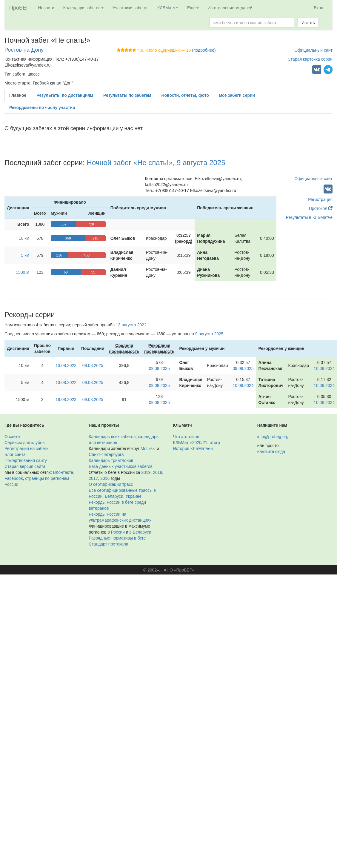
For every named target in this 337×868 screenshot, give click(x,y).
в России (116, 532)
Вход (318, 8)
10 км (24, 238)
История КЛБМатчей (193, 448)
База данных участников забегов (121, 466)
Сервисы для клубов (25, 443)
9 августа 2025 (209, 334)
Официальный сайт (313, 50)
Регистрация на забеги (27, 448)
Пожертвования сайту (26, 460)
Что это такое (186, 437)
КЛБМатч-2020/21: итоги (197, 443)
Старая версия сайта (25, 466)
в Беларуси (140, 532)
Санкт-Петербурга (106, 454)
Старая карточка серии (310, 59)
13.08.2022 (66, 365)
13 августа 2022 (131, 325)
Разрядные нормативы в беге (117, 538)
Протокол (321, 208)
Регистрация (320, 199)
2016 (105, 478)
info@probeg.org (273, 437)
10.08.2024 (324, 368)
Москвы (148, 448)
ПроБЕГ (19, 8)
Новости (46, 8)
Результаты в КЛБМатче (309, 217)
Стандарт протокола (108, 544)
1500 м (23, 272)
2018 (157, 472)
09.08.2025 (93, 365)
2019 (146, 472)
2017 (93, 478)
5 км (25, 255)
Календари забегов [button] (83, 8)
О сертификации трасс (111, 484)
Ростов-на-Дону (24, 50)
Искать (308, 23)
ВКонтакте (63, 472)
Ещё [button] (193, 8)
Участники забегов (131, 8)
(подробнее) (204, 50)
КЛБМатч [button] (168, 8)
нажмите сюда (271, 451)
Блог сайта (15, 454)
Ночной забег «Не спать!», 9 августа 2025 (156, 163)
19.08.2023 (66, 400)
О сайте (12, 437)
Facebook (14, 478)
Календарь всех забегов (112, 437)
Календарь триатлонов (111, 460)
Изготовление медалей (230, 8)
